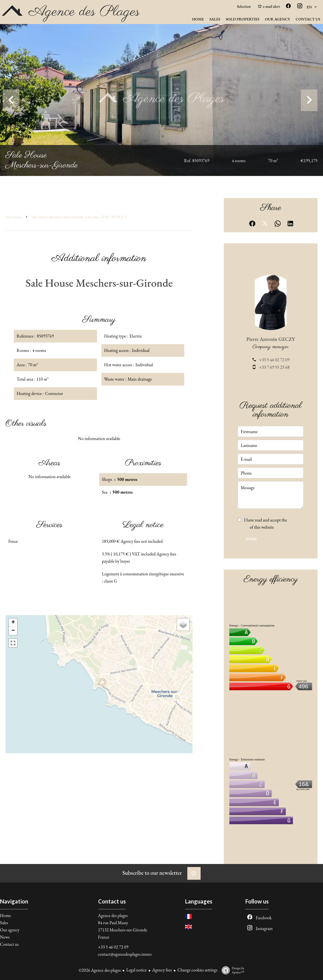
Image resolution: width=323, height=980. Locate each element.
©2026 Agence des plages (100, 970)
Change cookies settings (197, 970)
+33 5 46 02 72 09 (274, 360)
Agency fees (162, 970)
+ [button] (13, 623)
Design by (232, 970)
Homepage (14, 217)
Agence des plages (113, 916)
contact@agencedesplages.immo (125, 954)
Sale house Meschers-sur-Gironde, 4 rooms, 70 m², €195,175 (79, 217)
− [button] (13, 631)
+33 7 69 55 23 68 (274, 367)
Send (252, 539)
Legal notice (136, 970)
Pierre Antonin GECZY (271, 339)
